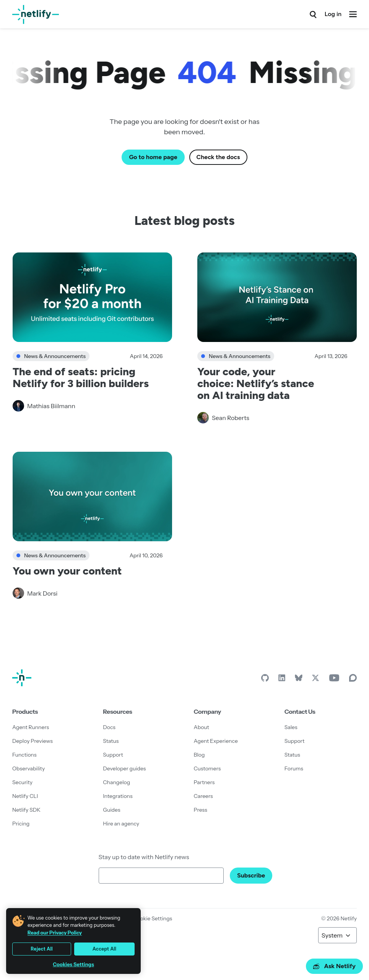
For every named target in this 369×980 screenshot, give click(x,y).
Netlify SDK (26, 810)
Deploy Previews (33, 741)
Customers (207, 768)
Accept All (104, 949)
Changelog (116, 782)
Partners (204, 782)
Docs (109, 727)
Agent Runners (31, 727)
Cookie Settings (153, 918)
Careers (203, 796)
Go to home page (153, 157)
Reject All (42, 949)
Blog (199, 755)
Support (113, 755)
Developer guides (124, 768)
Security (22, 782)
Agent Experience (216, 741)
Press (201, 810)
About (202, 727)
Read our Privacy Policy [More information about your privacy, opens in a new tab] (55, 933)
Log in (333, 14)
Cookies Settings (73, 965)
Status (111, 741)
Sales (291, 727)
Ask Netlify (334, 966)
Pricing (21, 824)
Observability (28, 768)
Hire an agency (121, 824)
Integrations (118, 796)
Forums (294, 768)
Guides (111, 810)
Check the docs (218, 157)
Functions (24, 755)
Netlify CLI (25, 796)
